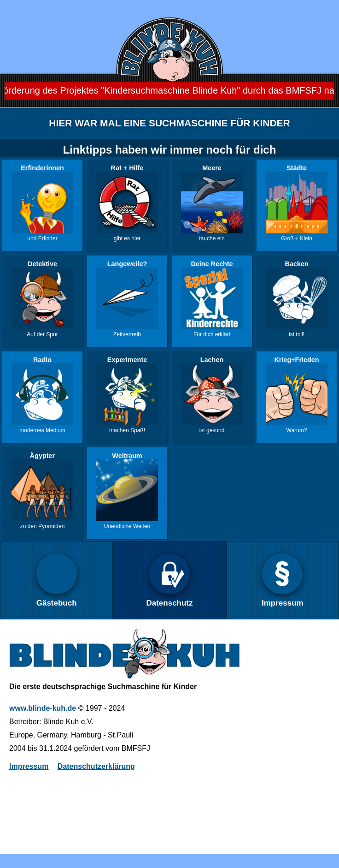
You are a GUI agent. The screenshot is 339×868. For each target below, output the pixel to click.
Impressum (29, 766)
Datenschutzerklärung (96, 766)
